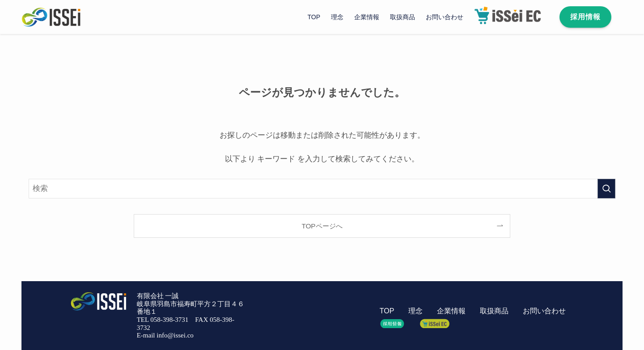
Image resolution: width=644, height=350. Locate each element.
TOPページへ (322, 226)
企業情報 (451, 311)
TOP (387, 311)
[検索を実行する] (606, 189)
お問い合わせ (544, 311)
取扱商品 (494, 311)
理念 (415, 311)
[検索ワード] (322, 189)
